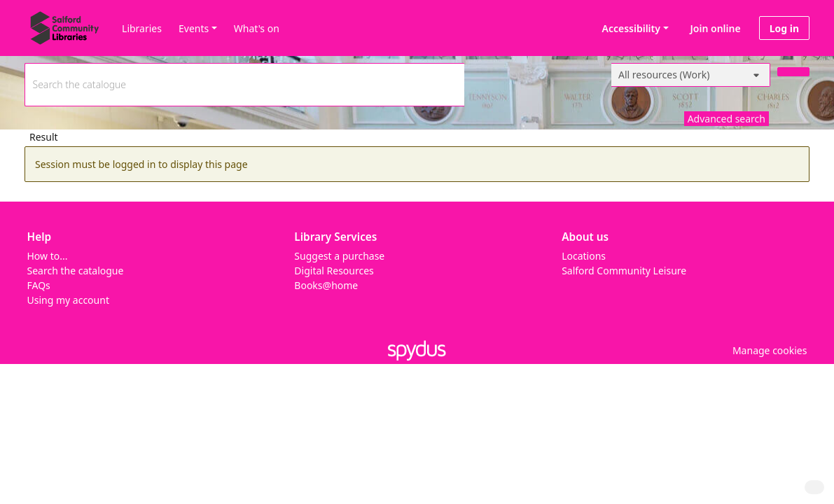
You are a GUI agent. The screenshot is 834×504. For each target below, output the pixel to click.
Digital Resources (334, 271)
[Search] (793, 72)
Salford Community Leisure (624, 271)
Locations (584, 256)
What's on (257, 28)
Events (194, 28)
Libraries (142, 28)
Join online (716, 28)
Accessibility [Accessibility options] (629, 28)
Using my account (68, 300)
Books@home (326, 285)
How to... (48, 256)
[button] (767, 350)
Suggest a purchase (339, 256)
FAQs (39, 285)
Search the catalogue (76, 271)
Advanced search (727, 119)
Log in (784, 28)
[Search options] (691, 75)
